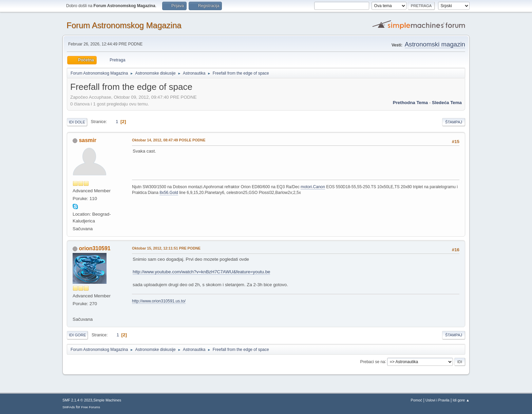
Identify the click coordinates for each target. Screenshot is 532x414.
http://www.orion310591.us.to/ (159, 301)
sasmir (88, 140)
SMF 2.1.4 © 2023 (77, 400)
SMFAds (69, 407)
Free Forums (91, 407)
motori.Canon (313, 187)
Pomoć (417, 400)
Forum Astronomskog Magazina (124, 25)
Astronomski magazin (435, 44)
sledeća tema (447, 103)
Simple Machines (107, 400)
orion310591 (94, 248)
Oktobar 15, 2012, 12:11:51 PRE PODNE (166, 248)
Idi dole (77, 122)
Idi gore (77, 335)
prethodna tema (410, 103)
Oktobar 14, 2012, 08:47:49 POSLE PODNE (169, 140)
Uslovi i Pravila (438, 400)
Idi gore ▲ (461, 400)
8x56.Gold (169, 193)
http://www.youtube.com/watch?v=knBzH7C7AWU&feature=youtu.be (201, 272)
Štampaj (454, 122)
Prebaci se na (373, 361)
